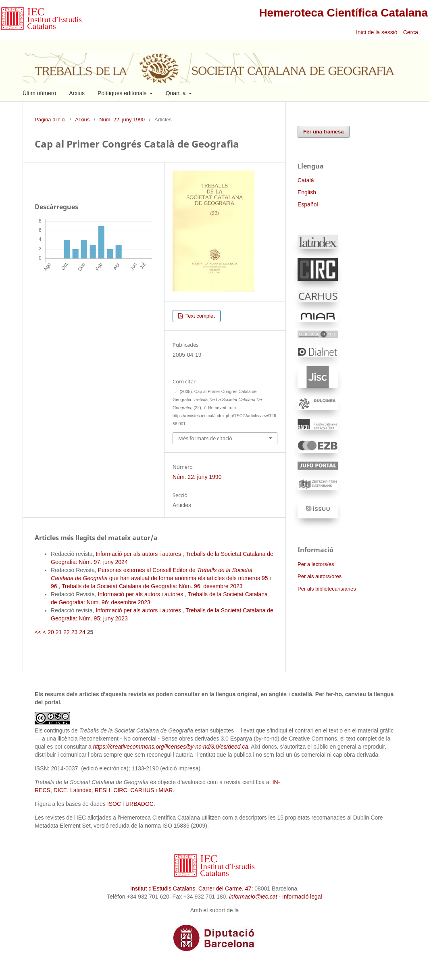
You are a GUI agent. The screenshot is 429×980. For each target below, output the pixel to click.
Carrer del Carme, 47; (226, 888)
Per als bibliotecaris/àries (327, 589)
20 (51, 632)
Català (306, 180)
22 (67, 632)
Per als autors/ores (320, 576)
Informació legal (302, 897)
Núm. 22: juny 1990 (122, 120)
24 (82, 632)
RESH (103, 790)
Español (308, 204)
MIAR (166, 790)
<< (38, 632)
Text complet (199, 316)
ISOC (114, 804)
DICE (60, 790)
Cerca (411, 32)
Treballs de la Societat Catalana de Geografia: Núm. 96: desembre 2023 (152, 586)
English (307, 192)
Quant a (177, 93)
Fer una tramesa (324, 132)
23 (75, 632)
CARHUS (142, 790)
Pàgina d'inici (50, 120)
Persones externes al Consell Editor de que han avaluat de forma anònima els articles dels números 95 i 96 (161, 578)
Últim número (39, 93)
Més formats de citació (205, 438)
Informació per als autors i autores (139, 554)
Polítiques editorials (123, 93)
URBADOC (140, 804)
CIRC (120, 790)
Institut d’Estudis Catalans (163, 888)
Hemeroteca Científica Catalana (343, 13)
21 (59, 632)
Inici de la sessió (377, 32)
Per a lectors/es (316, 564)
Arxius (77, 93)
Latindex (81, 790)
